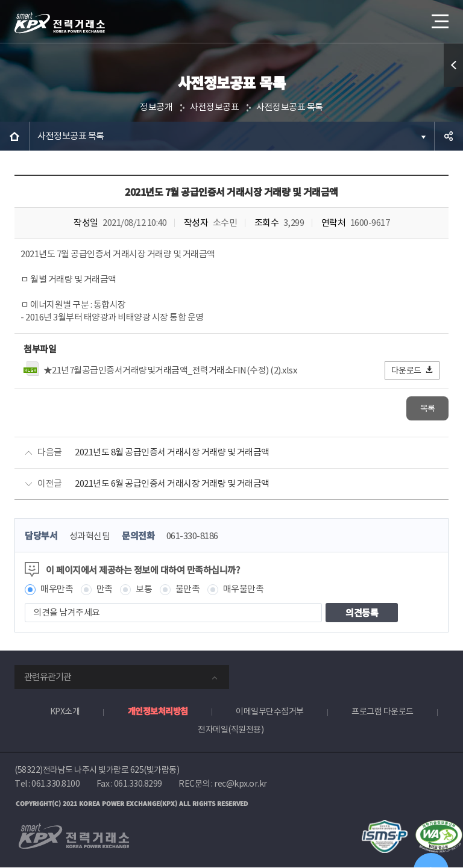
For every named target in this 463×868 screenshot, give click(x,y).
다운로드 (413, 370)
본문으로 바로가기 (0, 0)
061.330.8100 (55, 784)
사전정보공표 (214, 108)
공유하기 (449, 136)
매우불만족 (244, 590)
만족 (105, 590)
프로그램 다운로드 (383, 712)
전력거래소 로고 (60, 23)
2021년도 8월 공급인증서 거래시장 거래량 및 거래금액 (172, 453)
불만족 (188, 590)
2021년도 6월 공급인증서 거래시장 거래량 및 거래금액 (172, 484)
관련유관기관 (48, 677)
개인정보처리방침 (158, 711)
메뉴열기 (439, 18)
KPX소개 (65, 712)
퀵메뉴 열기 (453, 65)
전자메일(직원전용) (231, 730)
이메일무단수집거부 (270, 712)
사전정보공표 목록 (290, 108)
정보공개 (156, 108)
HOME (14, 136)
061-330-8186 (192, 536)
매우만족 (57, 590)
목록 (428, 408)
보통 (144, 590)
